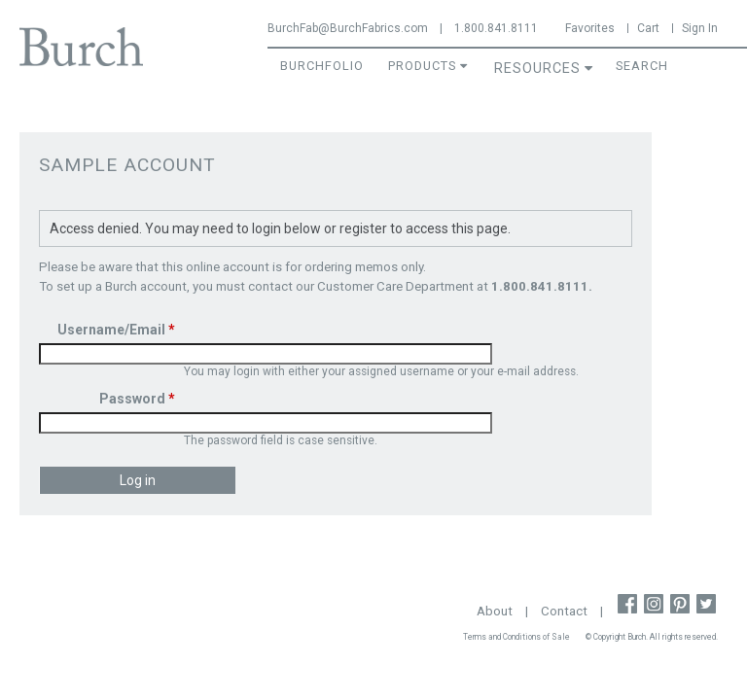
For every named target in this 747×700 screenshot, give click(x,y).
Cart (648, 28)
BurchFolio (322, 66)
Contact (564, 611)
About (495, 611)
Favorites (590, 28)
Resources (537, 69)
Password (137, 399)
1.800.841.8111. (542, 286)
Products (422, 66)
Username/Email (116, 330)
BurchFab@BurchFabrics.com (348, 28)
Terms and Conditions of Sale (516, 637)
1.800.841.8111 (496, 28)
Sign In (700, 28)
